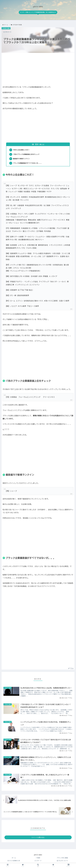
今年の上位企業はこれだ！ (22, 150)
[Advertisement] (38, 68)
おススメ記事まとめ (14, 862)
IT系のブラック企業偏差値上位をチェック (27, 155)
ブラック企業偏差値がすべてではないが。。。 (29, 164)
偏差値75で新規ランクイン (22, 159)
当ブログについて (62, 862)
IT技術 (38, 859)
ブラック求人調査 (62, 859)
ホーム (14, 859)
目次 (37, 144)
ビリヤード (38, 862)
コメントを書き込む (38, 838)
